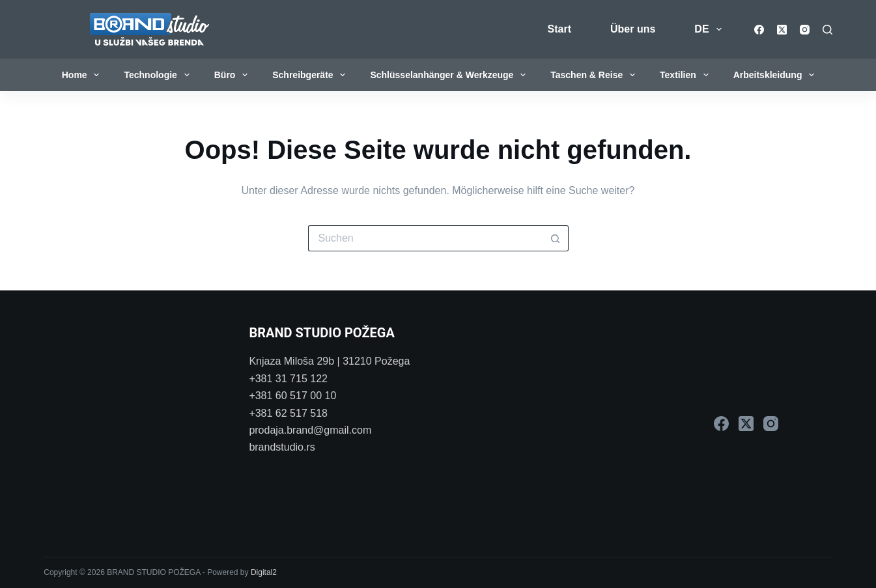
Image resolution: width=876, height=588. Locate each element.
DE (710, 29)
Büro (233, 75)
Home (83, 75)
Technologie (159, 75)
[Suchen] (827, 30)
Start (559, 29)
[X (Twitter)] (782, 30)
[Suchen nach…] (425, 238)
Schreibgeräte (311, 75)
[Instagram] (805, 30)
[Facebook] (759, 30)
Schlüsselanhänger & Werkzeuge (450, 75)
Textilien (687, 75)
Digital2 (264, 572)
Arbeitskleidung (777, 75)
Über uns (633, 29)
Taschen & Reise (595, 75)
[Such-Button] (556, 238)
